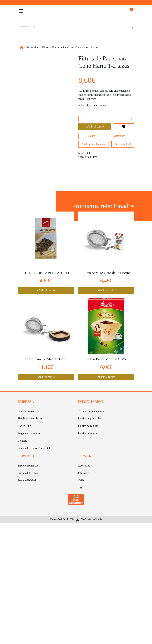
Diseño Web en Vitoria (91, 519)
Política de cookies (88, 426)
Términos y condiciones (91, 411)
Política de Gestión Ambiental (34, 448)
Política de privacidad (90, 418)
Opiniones (119, 136)
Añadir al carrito (95, 127)
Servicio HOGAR (27, 480)
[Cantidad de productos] (106, 119)
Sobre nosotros (26, 411)
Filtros (45, 47)
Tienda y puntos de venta (31, 418)
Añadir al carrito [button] (46, 290)
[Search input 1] (73, 26)
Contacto (22, 441)
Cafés (81, 480)
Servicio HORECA (28, 466)
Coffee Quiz (24, 426)
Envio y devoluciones (94, 144)
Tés (80, 488)
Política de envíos (88, 433)
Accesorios (32, 47)
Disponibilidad (123, 144)
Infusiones (84, 473)
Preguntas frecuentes (29, 433)
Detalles (91, 136)
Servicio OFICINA (28, 473)
